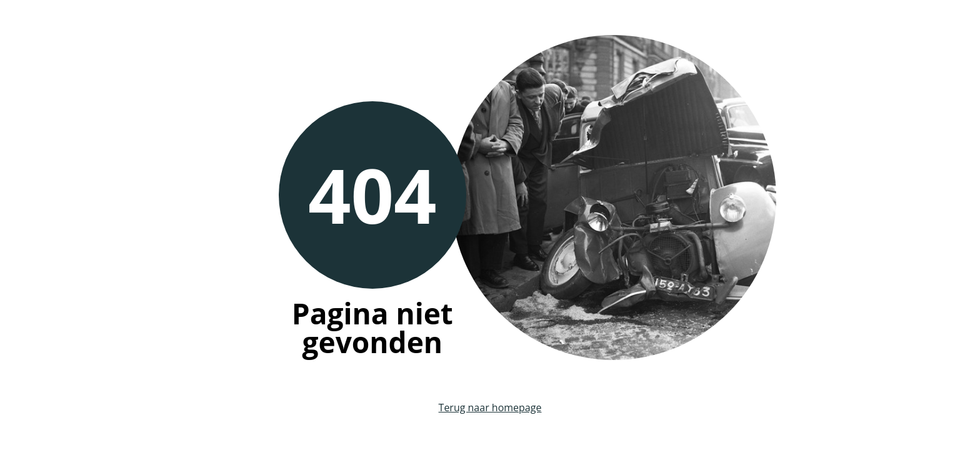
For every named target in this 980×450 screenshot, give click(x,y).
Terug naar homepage (490, 407)
